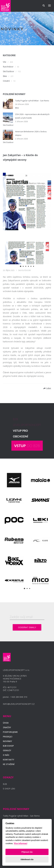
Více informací (21, 843)
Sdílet (47, 388)
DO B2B (27, 446)
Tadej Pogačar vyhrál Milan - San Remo (32, 101)
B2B (5, 784)
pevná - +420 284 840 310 (15, 697)
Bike (5, 76)
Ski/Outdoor (8, 71)
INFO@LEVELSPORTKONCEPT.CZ (19, 704)
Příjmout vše (27, 852)
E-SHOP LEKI (9, 789)
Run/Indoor (8, 67)
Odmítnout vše (27, 859)
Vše (5, 62)
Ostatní (6, 81)
